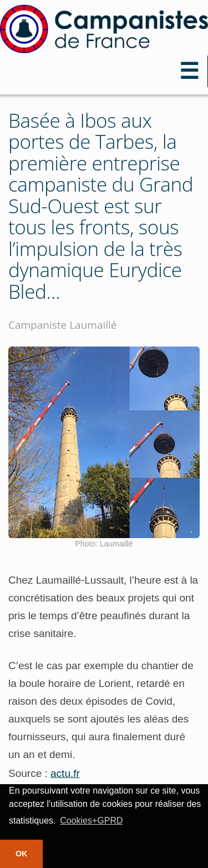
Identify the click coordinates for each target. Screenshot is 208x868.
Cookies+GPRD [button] (91, 821)
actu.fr (65, 773)
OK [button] (22, 854)
